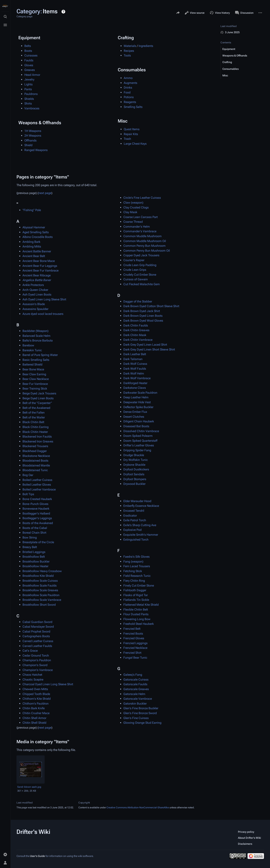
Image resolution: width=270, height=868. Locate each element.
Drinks (128, 88)
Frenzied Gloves (134, 638)
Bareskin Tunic (32, 350)
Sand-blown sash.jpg (29, 787)
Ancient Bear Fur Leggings (40, 266)
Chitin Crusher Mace (36, 713)
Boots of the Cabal (35, 528)
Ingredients (146, 46)
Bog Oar (28, 475)
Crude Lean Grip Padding (140, 265)
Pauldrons (31, 94)
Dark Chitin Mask (135, 335)
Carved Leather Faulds (37, 646)
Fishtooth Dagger (135, 590)
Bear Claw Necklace (36, 379)
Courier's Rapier (134, 260)
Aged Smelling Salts (36, 232)
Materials (130, 46)
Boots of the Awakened (38, 523)
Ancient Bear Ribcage (37, 275)
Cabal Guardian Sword (37, 622)
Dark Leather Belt (135, 354)
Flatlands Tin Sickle (136, 600)
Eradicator (130, 516)
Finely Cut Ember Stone (139, 586)
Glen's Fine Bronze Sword (140, 713)
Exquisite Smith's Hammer (141, 535)
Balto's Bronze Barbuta (38, 340)
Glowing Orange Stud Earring (142, 723)
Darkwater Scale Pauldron (140, 393)
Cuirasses (31, 55)
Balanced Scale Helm (36, 336)
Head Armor (32, 75)
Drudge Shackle (134, 455)
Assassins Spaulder (35, 309)
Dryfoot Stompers (135, 479)
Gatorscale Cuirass (136, 680)
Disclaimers (245, 844)
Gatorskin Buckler (135, 704)
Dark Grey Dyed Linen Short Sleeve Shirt (149, 349)
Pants (28, 89)
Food (127, 92)
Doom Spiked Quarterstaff (140, 441)
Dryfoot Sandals (134, 474)
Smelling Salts (133, 107)
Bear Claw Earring (34, 374)
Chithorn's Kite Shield (37, 699)
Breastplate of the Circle (38, 542)
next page (45, 193)
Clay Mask (130, 212)
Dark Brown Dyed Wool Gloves (143, 321)
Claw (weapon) (133, 203)
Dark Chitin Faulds (136, 325)
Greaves (30, 70)
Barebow (28, 345)
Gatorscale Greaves (136, 689)
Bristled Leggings (34, 552)
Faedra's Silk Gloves (136, 557)
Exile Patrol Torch (135, 520)
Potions (129, 97)
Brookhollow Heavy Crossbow (42, 571)
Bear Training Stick (35, 388)
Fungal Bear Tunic (135, 658)
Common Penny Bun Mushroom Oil (147, 251)
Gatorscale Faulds (135, 684)
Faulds (29, 60)
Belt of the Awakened (36, 408)
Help (64, 12)
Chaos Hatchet (32, 675)
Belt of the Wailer (34, 417)
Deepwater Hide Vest (137, 402)
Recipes (129, 51)
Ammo (128, 78)
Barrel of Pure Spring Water (40, 355)
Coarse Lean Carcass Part (141, 217)
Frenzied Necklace (135, 648)
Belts (28, 46)
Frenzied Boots (133, 634)
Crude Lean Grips (135, 270)
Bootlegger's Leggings (37, 518)
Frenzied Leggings (135, 643)
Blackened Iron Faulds (37, 437)
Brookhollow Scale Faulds (40, 586)
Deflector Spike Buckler (138, 407)
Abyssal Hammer (34, 227)
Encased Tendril (134, 511)
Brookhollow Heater (35, 566)
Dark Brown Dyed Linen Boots (143, 316)
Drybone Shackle (134, 465)
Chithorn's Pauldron (36, 704)
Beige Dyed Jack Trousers (39, 393)
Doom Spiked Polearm (138, 436)
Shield (28, 145)
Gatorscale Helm (134, 694)
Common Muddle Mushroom (142, 236)
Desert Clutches (134, 417)
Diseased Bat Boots (136, 426)
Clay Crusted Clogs (136, 207)
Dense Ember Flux (135, 412)
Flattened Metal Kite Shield (141, 605)
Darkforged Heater (135, 383)
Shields (29, 99)
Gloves (29, 65)
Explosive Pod (132, 530)
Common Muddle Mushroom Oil (145, 241)
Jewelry (29, 79)
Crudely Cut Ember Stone (140, 275)
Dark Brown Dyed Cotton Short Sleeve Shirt (151, 306)
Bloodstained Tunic (35, 470)
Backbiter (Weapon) (35, 331)
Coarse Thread (133, 222)
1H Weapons (33, 131)
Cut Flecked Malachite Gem (142, 284)
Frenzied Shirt (132, 653)
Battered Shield (32, 364)
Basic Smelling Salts (36, 360)
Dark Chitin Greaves (136, 330)
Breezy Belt (30, 547)
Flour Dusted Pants (136, 614)
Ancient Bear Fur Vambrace (40, 270)
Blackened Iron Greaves (38, 441)
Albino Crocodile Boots (38, 237)
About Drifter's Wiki (249, 838)
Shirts (28, 103)
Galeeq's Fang (133, 675)
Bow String (30, 537)
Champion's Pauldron (37, 660)
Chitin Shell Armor (34, 718)
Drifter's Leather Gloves (139, 445)
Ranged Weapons (36, 150)
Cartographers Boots (36, 636)
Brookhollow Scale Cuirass (40, 581)
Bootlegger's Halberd (36, 513)
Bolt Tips (28, 494)
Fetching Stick (133, 571)
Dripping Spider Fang (137, 450)
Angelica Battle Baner (37, 280)
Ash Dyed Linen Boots (37, 294)
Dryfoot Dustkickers (136, 469)
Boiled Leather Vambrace (39, 489)
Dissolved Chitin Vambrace (141, 431)
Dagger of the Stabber (138, 301)
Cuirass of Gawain (136, 279)
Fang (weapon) (133, 561)
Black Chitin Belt (33, 422)
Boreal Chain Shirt (34, 533)
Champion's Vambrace (38, 670)
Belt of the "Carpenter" (37, 403)
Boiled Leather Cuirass (37, 480)
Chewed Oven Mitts (35, 689)
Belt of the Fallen (34, 413)
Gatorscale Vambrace (138, 699)
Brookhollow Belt (34, 557)
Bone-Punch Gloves (35, 504)
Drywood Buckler (134, 484)
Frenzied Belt (132, 629)
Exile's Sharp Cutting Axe (140, 525)
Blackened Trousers (35, 446)
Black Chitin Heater (35, 432)
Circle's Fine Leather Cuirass (142, 198)
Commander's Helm (137, 227)
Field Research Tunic (137, 576)
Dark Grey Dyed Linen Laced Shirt (145, 345)
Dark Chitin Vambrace (138, 340)
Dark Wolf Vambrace (137, 378)
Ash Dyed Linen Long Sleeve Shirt (44, 299)
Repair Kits (131, 134)
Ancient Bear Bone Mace (39, 261)
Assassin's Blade (34, 304)
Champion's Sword (35, 665)
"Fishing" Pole (32, 210)
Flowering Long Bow (137, 619)
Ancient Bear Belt (34, 256)
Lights (28, 84)
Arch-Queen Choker (35, 290)
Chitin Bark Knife (34, 708)
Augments (130, 83)
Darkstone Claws (135, 388)
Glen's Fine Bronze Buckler (141, 708)
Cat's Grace (30, 651)
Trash (127, 139)
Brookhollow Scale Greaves (40, 590)
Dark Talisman (133, 359)
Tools (127, 55)
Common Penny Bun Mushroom (144, 246)
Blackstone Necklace (36, 456)
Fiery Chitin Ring (134, 581)
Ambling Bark (31, 242)
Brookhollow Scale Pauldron (41, 595)
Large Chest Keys (135, 144)
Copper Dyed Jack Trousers (141, 255)
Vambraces (32, 108)
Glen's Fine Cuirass (136, 718)
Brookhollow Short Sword (39, 605)
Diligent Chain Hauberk (139, 421)
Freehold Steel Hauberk (139, 624)
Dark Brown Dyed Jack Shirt (142, 311)
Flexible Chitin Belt (136, 610)
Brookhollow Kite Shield (38, 576)
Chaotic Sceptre (33, 680)
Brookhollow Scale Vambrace (42, 600)
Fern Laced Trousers (137, 566)
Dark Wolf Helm (134, 373)
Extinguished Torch (136, 540)
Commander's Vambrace (140, 231)
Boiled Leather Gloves (37, 485)
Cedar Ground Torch (36, 656)
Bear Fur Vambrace (35, 384)
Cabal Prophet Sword (36, 631)
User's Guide (37, 856)
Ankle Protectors (33, 285)
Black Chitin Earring (36, 427)
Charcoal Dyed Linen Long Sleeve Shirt (48, 684)
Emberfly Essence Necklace (141, 506)
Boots (28, 51)
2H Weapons (33, 136)
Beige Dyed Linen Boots (38, 398)
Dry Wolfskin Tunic (136, 460)
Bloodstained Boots (35, 461)
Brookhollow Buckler (36, 561)
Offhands (30, 140)
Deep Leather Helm (136, 397)
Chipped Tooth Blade (36, 694)
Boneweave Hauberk (36, 509)
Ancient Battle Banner (37, 251)
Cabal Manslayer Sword (38, 627)
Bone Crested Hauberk (37, 499)
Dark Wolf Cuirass (135, 364)
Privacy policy (246, 832)
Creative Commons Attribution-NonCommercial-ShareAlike (138, 807)
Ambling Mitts (32, 246)
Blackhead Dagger (35, 451)
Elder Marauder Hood (137, 501)
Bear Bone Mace (33, 369)
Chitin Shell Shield (34, 723)
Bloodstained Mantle (36, 465)
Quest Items (132, 129)
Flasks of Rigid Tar (136, 595)
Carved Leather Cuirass (38, 641)
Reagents (130, 102)
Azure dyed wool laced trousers (43, 314)
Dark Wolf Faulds (135, 369)
